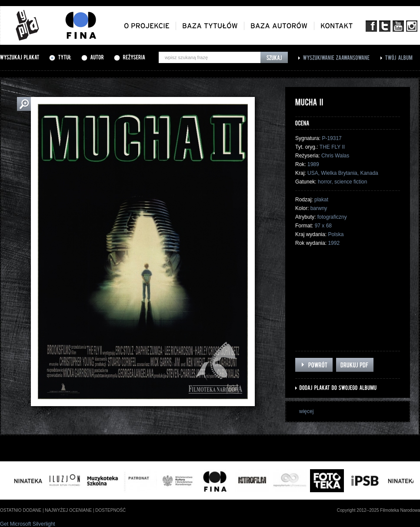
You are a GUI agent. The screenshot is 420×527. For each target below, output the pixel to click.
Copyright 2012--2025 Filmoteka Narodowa (378, 510)
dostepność (110, 510)
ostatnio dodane (21, 510)
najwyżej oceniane (68, 510)
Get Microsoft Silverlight (28, 524)
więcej (306, 411)
